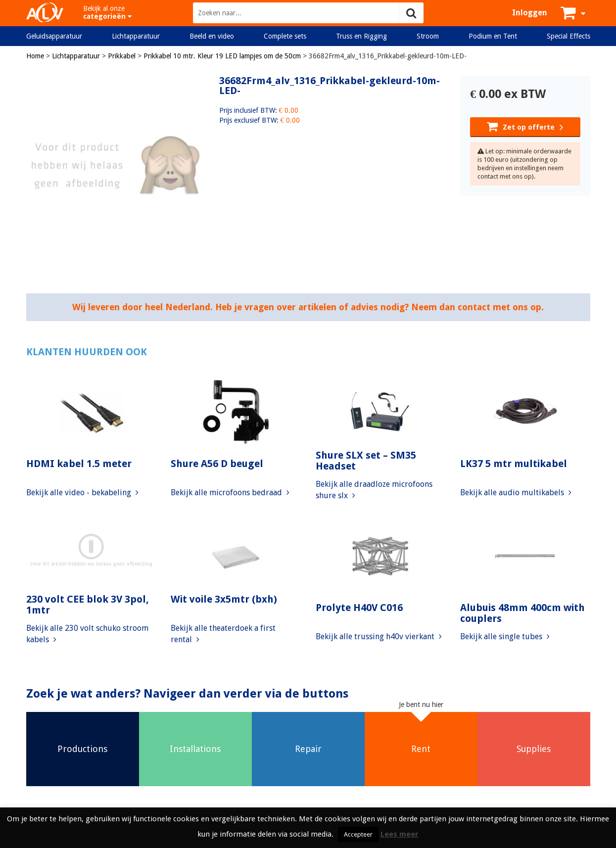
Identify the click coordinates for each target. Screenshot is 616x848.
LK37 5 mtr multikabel (514, 464)
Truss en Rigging (361, 36)
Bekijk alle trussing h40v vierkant (379, 636)
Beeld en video (212, 36)
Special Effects (569, 36)
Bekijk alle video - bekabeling (82, 493)
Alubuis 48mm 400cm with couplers (522, 613)
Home (35, 56)
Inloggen (530, 13)
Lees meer (400, 834)
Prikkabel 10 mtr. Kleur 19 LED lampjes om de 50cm (222, 56)
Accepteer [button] (358, 834)
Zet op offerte (525, 126)
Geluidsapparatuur (54, 36)
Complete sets (285, 36)
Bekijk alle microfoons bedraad (230, 493)
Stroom (428, 36)
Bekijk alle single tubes (505, 636)
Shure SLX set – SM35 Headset (366, 461)
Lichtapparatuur (136, 36)
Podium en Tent (493, 36)
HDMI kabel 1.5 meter (79, 464)
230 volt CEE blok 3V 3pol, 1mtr (88, 605)
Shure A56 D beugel (217, 464)
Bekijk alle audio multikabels (516, 493)
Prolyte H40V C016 (359, 608)
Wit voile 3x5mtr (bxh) (224, 599)
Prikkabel (122, 56)
